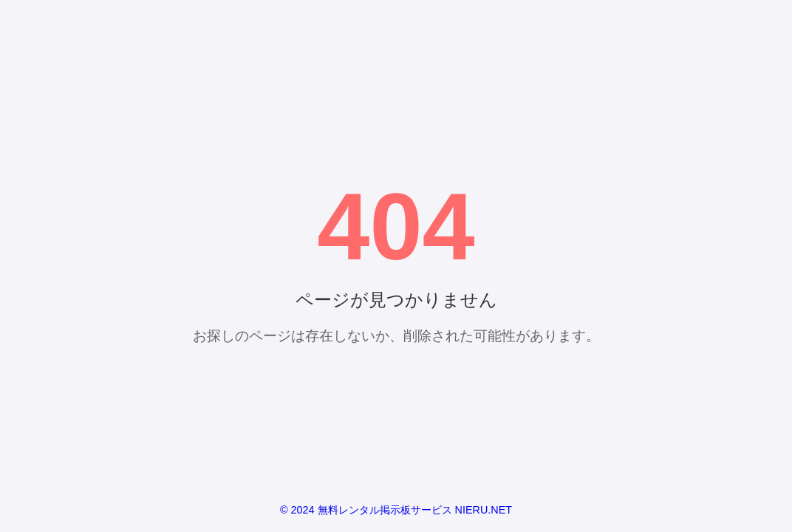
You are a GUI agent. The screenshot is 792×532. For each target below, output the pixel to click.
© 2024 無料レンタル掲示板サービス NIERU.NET (396, 510)
